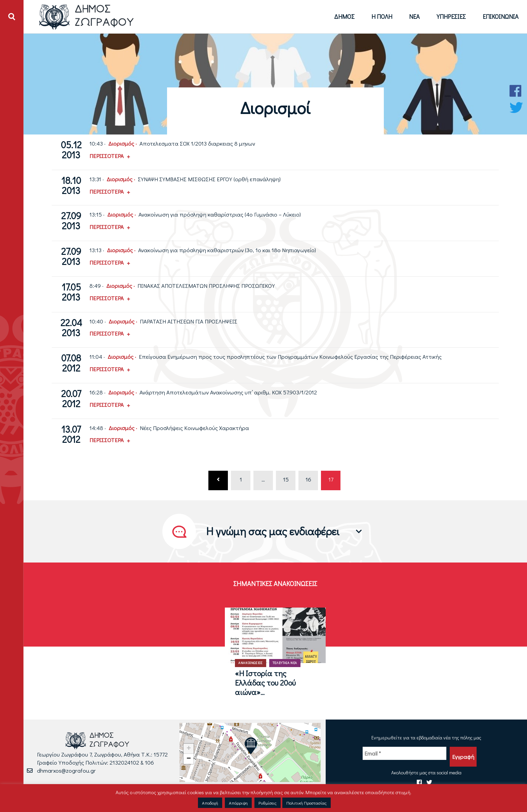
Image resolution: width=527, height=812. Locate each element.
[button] (251, 746)
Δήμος (344, 16)
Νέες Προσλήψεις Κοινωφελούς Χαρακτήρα (194, 428)
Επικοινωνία (501, 16)
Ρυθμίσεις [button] (268, 803)
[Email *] (405, 753)
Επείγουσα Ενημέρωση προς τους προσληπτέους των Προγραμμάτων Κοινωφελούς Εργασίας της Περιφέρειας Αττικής (290, 357)
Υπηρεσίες (451, 16)
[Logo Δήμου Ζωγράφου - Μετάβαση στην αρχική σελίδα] (87, 17)
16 (308, 479)
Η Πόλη (382, 16)
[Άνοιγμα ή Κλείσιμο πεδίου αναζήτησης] (12, 17)
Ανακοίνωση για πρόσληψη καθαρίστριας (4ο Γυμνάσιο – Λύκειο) (220, 214)
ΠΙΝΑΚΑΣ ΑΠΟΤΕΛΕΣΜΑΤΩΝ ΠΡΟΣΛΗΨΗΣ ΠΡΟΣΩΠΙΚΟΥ (206, 286)
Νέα (414, 16)
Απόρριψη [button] (238, 803)
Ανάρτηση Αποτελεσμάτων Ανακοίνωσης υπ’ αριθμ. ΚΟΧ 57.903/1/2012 (228, 392)
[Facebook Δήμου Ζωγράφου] (516, 91)
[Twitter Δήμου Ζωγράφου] (516, 108)
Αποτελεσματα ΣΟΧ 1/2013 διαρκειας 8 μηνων (197, 143)
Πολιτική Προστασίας (307, 803)
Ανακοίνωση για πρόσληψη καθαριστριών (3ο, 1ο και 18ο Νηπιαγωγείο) (227, 250)
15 (286, 479)
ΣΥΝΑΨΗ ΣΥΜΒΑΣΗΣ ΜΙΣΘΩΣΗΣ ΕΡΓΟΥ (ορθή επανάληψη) (209, 179)
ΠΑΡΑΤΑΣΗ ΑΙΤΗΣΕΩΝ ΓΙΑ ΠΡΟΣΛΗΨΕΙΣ (189, 321)
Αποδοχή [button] (210, 803)
